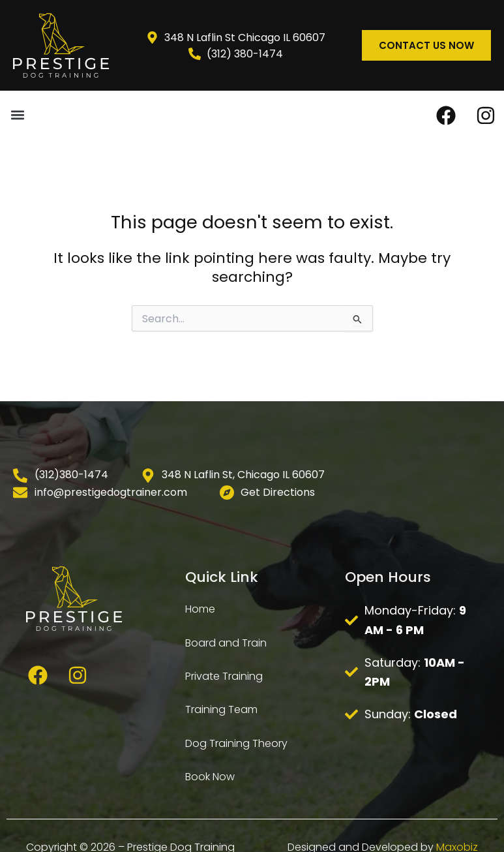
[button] (17, 114)
